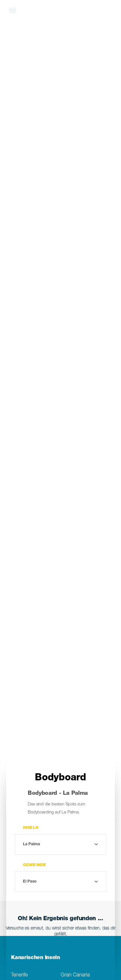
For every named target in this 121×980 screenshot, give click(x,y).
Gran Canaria (75, 975)
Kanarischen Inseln (35, 958)
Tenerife (19, 975)
